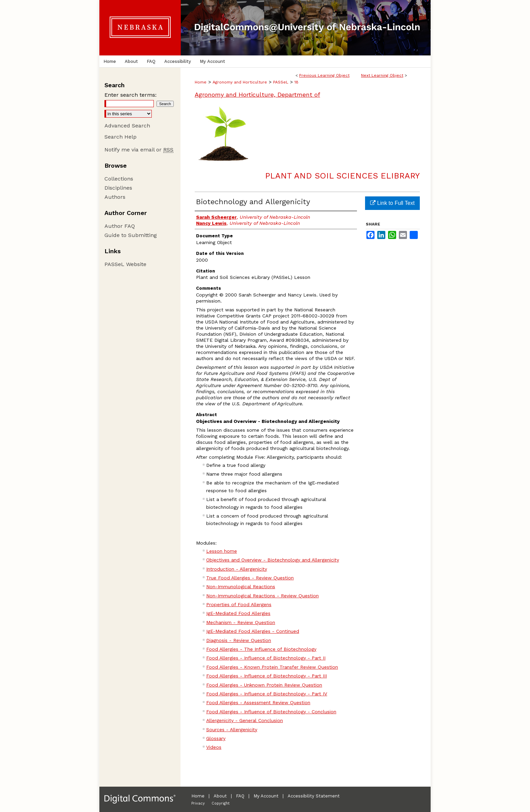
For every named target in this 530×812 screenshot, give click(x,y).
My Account (266, 796)
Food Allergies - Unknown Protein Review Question (264, 685)
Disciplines (118, 188)
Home (201, 82)
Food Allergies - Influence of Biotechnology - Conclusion (271, 712)
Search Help (121, 137)
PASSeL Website (125, 264)
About (220, 796)
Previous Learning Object (324, 75)
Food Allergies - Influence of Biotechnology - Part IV (267, 694)
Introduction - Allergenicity (237, 569)
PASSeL (281, 82)
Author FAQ (120, 226)
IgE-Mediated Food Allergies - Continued (253, 631)
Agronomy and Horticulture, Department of (257, 94)
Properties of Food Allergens (239, 604)
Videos (214, 747)
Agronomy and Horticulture (240, 82)
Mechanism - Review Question (241, 622)
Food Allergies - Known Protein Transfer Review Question (272, 667)
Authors (115, 197)
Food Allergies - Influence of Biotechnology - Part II (266, 658)
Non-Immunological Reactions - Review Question (262, 596)
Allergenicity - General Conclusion (245, 720)
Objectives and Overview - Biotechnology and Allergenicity (273, 560)
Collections (119, 179)
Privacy (198, 803)
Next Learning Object (382, 75)
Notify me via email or (139, 150)
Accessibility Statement (314, 796)
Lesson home (222, 551)
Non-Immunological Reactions (241, 587)
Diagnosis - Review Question (239, 640)
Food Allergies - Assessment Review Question (258, 702)
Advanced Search (127, 126)
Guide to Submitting (131, 235)
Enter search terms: (130, 95)
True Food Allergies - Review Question (250, 578)
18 (296, 82)
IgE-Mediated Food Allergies (238, 613)
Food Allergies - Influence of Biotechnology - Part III (267, 676)
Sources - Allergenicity (232, 730)
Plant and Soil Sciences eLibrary (342, 176)
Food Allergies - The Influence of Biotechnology (261, 649)
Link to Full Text (392, 203)
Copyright (221, 803)
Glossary (216, 738)
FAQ (240, 796)
